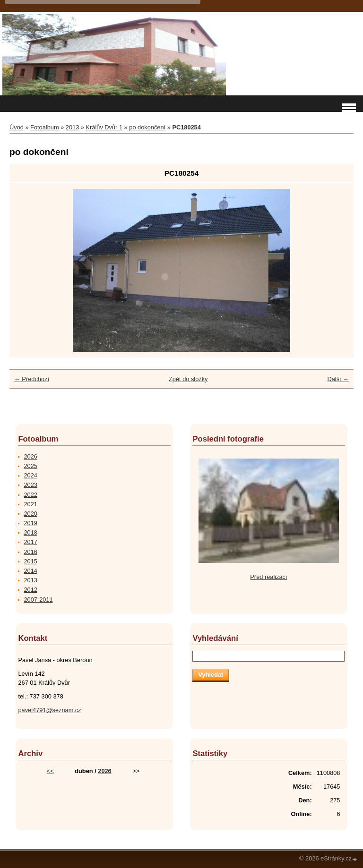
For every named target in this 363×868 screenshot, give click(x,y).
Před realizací (268, 577)
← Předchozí (32, 379)
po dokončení (147, 127)
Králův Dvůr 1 (104, 127)
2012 (30, 590)
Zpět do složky (188, 379)
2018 (30, 532)
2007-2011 (38, 600)
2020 (30, 514)
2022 (30, 495)
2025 (30, 466)
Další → (338, 379)
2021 (30, 504)
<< (50, 771)
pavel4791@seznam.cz (49, 710)
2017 (30, 542)
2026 (30, 456)
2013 (72, 127)
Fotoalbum (44, 127)
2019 (30, 523)
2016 (30, 552)
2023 (30, 485)
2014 (30, 571)
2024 (30, 475)
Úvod (17, 127)
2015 (30, 561)
